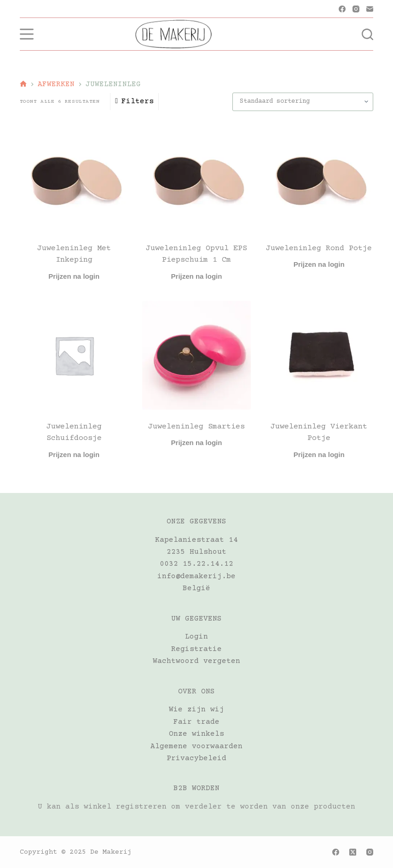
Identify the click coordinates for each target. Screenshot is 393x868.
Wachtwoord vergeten (196, 661)
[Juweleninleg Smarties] (196, 355)
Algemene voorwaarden (196, 746)
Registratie (196, 649)
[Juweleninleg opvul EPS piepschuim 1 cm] (196, 177)
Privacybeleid (196, 758)
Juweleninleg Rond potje (319, 249)
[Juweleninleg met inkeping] (74, 177)
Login (196, 637)
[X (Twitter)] (353, 852)
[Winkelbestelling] (303, 102)
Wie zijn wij (196, 710)
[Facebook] (342, 9)
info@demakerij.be (196, 576)
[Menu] (27, 34)
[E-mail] (370, 9)
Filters (134, 101)
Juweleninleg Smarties (196, 427)
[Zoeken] (367, 34)
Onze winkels (196, 734)
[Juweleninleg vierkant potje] (319, 355)
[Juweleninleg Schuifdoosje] (74, 355)
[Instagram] (356, 9)
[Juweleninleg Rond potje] (319, 177)
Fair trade (196, 722)
